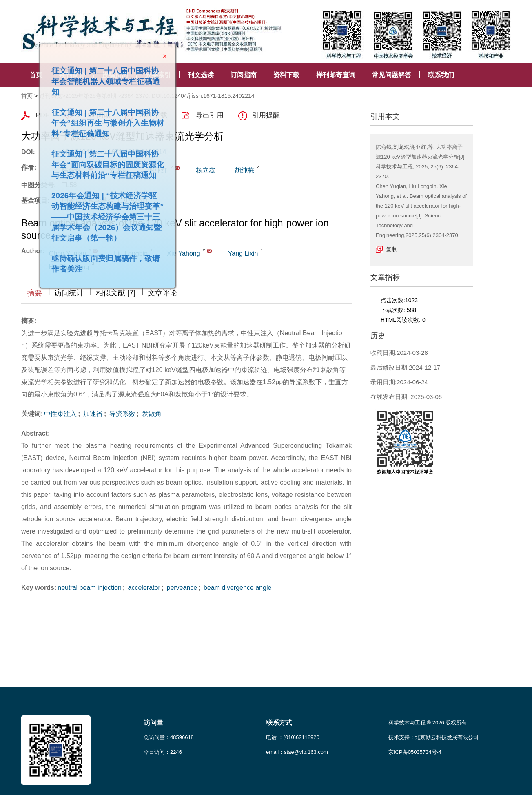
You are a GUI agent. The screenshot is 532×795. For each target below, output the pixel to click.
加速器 (92, 414)
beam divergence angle (237, 588)
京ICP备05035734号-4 (415, 752)
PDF (42, 115)
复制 (392, 249)
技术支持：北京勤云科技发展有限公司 (433, 737)
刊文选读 (201, 75)
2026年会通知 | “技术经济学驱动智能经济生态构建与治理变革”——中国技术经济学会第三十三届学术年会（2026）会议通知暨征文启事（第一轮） (106, 215)
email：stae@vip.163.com (297, 752)
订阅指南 (244, 75)
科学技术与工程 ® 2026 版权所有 (428, 723)
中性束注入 (60, 414)
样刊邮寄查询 (336, 75)
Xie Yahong (183, 254)
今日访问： (163, 752)
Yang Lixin (243, 254)
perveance (181, 588)
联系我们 (441, 75)
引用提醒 (266, 115)
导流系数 (121, 414)
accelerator (143, 588)
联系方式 (279, 723)
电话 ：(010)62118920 (293, 737)
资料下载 (286, 75)
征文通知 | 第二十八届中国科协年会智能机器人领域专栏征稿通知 (104, 79)
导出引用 (210, 115)
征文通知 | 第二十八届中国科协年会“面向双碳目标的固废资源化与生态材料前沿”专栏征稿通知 (106, 163)
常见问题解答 (392, 75)
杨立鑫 (206, 170)
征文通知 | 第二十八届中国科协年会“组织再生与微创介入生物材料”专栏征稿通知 (106, 121)
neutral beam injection (90, 588)
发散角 (151, 414)
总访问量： (169, 737)
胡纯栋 (244, 170)
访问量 (153, 723)
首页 (36, 75)
